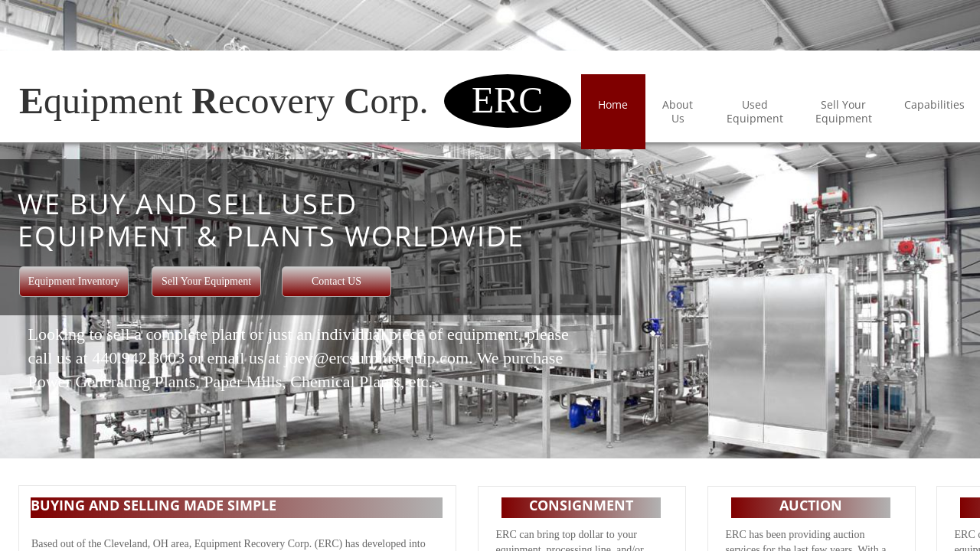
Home (613, 104)
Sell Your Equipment (844, 111)
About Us (678, 111)
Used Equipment (755, 111)
